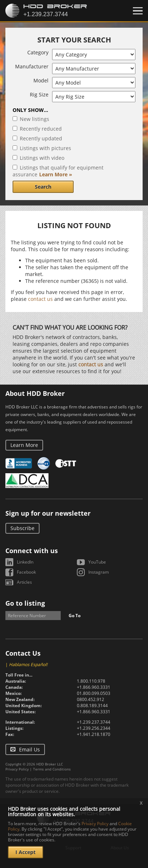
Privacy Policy (17, 769)
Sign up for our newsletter (48, 513)
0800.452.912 (91, 699)
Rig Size (39, 94)
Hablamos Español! (28, 664)
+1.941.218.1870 (94, 734)
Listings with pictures (45, 148)
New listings (34, 119)
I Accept (26, 852)
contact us (40, 299)
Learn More (24, 445)
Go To (75, 616)
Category (38, 52)
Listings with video (42, 158)
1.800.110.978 (91, 681)
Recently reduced (41, 129)
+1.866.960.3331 (94, 687)
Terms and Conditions (52, 769)
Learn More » (56, 174)
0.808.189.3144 (92, 706)
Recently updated (41, 138)
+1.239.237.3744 (94, 722)
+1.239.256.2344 (94, 728)
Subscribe (22, 528)
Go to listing (25, 603)
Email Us (29, 749)
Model (41, 80)
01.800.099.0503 (94, 693)
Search (43, 187)
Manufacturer (32, 66)
